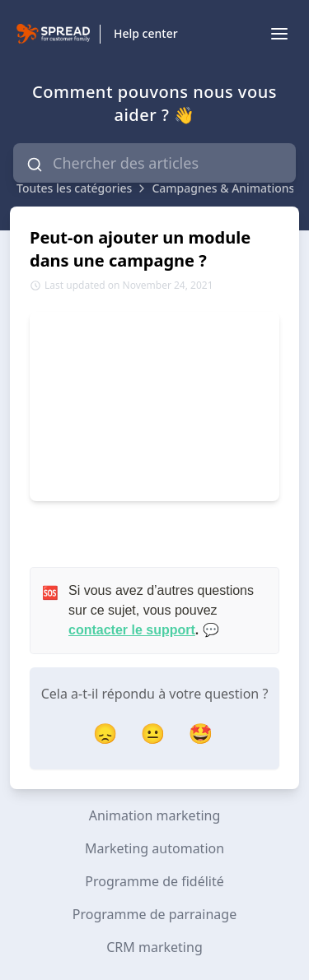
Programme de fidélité (154, 881)
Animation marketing (155, 815)
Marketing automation (154, 848)
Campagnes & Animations (223, 188)
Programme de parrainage (154, 914)
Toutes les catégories (74, 188)
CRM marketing (154, 947)
